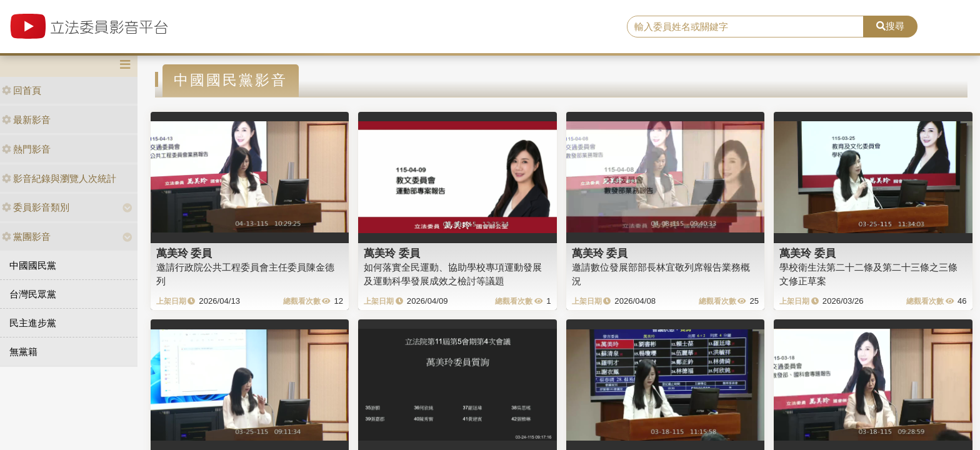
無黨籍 (23, 352)
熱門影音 (26, 149)
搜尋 (890, 26)
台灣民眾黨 (33, 294)
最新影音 (26, 120)
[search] (746, 27)
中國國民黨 (33, 265)
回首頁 (22, 90)
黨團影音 (26, 237)
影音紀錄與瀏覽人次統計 (59, 178)
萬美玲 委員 (184, 253)
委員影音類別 (36, 207)
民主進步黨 (33, 323)
